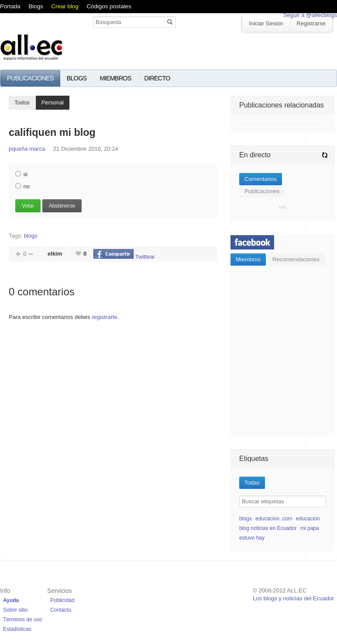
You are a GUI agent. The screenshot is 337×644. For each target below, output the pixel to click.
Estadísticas (17, 629)
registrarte (105, 317)
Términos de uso (22, 620)
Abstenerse (62, 206)
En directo (255, 155)
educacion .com (274, 519)
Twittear (145, 257)
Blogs (36, 6)
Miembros (115, 78)
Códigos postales (109, 6)
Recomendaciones (296, 259)
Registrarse (311, 23)
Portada (10, 6)
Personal (53, 102)
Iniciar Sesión (266, 23)
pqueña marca (27, 149)
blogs (31, 236)
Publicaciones (30, 78)
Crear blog (65, 6)
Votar (28, 206)
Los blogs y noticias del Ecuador (293, 598)
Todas (252, 483)
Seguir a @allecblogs (310, 15)
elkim (55, 254)
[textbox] (283, 501)
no (22, 186)
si (21, 174)
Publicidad (62, 600)
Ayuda (11, 600)
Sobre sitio (15, 610)
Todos (22, 102)
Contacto (61, 610)
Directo (157, 78)
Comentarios (261, 179)
